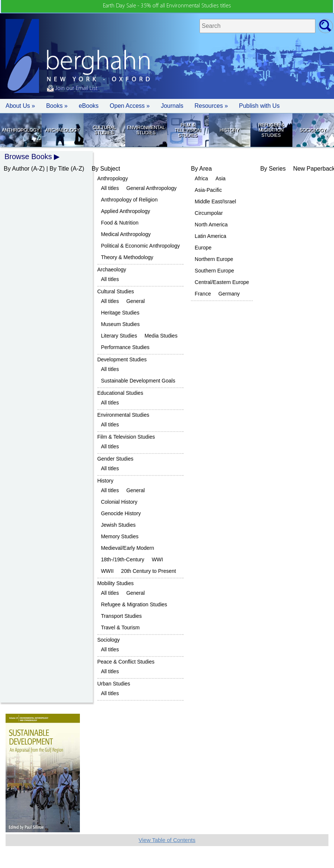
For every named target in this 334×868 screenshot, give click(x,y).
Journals (172, 106)
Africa (201, 178)
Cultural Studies (104, 130)
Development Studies (122, 359)
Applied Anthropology (126, 211)
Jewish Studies (118, 525)
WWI (157, 559)
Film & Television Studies (188, 130)
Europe (203, 248)
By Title (59, 169)
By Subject (106, 169)
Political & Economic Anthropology (140, 246)
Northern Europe (214, 259)
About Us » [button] (20, 106)
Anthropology (21, 130)
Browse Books (28, 157)
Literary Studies (119, 336)
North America (211, 225)
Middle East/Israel (215, 201)
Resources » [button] (211, 106)
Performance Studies (125, 347)
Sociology (313, 130)
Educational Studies (120, 393)
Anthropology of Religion (129, 200)
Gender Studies (115, 459)
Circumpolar (209, 213)
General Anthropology (151, 188)
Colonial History (119, 502)
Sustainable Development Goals (138, 381)
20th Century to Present (149, 571)
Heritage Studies (120, 313)
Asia (220, 178)
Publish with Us (259, 106)
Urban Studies (114, 684)
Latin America (210, 236)
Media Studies (161, 336)
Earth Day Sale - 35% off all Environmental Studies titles (167, 6)
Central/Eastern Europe (222, 282)
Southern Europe (214, 271)
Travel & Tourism (120, 627)
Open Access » (130, 106)
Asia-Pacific (208, 190)
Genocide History (121, 513)
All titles (110, 188)
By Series (273, 169)
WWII (107, 571)
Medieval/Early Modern (128, 548)
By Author (17, 169)
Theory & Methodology (127, 257)
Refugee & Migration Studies (271, 130)
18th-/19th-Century (123, 559)
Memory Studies (120, 536)
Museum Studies (120, 324)
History (229, 130)
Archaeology (63, 130)
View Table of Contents (167, 840)
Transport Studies (121, 616)
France (203, 294)
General (136, 301)
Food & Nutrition (120, 223)
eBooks (89, 106)
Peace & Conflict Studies (126, 662)
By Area (201, 169)
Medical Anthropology (126, 234)
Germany (229, 294)
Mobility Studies (116, 583)
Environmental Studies (146, 130)
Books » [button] (57, 106)
